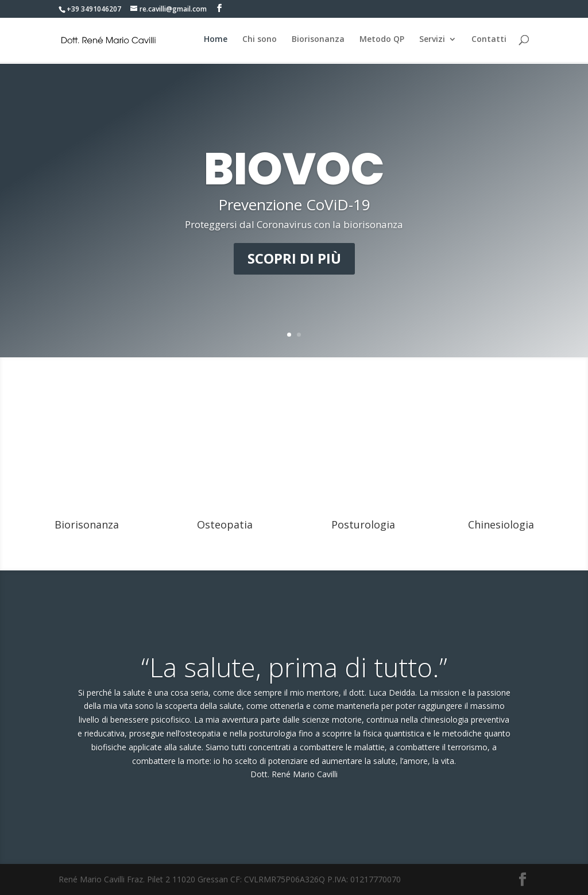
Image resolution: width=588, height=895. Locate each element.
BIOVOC (294, 169)
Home (216, 41)
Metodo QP (382, 41)
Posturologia (363, 524)
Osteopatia (225, 524)
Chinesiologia (501, 524)
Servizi (432, 41)
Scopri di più (294, 258)
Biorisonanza (318, 41)
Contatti (489, 41)
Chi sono (260, 41)
